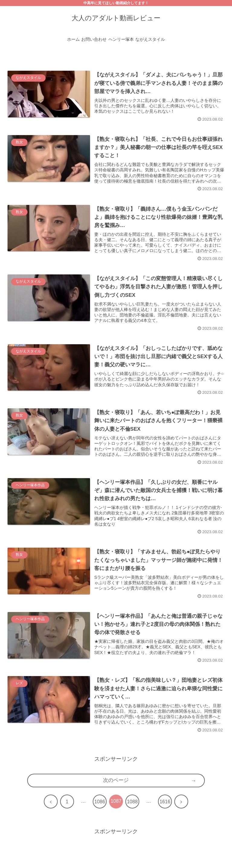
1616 (165, 810)
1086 (100, 810)
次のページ (116, 789)
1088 (132, 810)
